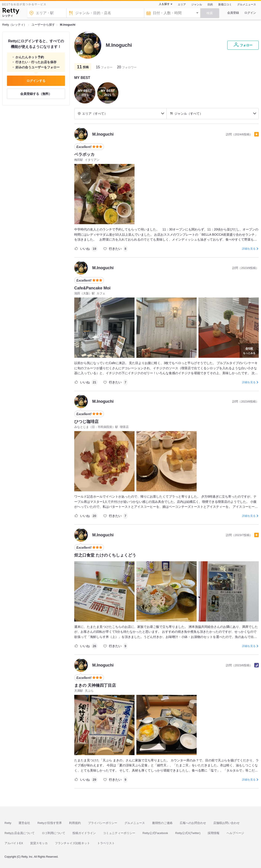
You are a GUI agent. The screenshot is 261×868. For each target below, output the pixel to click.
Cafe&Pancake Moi (92, 288)
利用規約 (75, 823)
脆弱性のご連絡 (162, 823)
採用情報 (214, 833)
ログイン (250, 13)
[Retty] (11, 12)
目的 (210, 4)
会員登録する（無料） (36, 94)
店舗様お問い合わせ (226, 823)
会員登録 (233, 13)
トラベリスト (106, 843)
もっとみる (249, 350)
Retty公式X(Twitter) (188, 833)
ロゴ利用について (54, 833)
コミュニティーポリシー (119, 833)
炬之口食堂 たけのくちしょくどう (105, 555)
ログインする (36, 81)
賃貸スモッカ (39, 843)
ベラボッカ (84, 154)
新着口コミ (225, 4)
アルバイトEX (14, 843)
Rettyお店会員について (20, 833)
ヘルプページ (235, 833)
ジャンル (197, 4)
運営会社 (24, 823)
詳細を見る (249, 249)
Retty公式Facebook (155, 833)
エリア (182, 4)
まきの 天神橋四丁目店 (95, 685)
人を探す (164, 4)
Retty (8, 823)
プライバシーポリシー (103, 823)
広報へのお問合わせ (193, 823)
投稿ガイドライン (84, 833)
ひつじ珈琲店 (86, 422)
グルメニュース (247, 4)
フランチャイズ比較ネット (72, 843)
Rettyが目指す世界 (49, 823)
